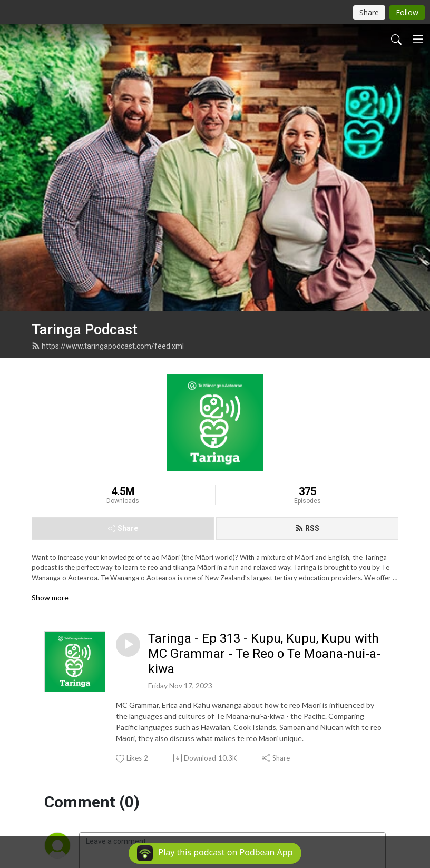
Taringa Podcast (85, 155)
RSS (307, 353)
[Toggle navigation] (418, 39)
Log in (159, 709)
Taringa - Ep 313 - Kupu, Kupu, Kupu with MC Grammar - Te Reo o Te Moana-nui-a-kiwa (264, 479)
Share (123, 353)
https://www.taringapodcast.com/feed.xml (108, 171)
